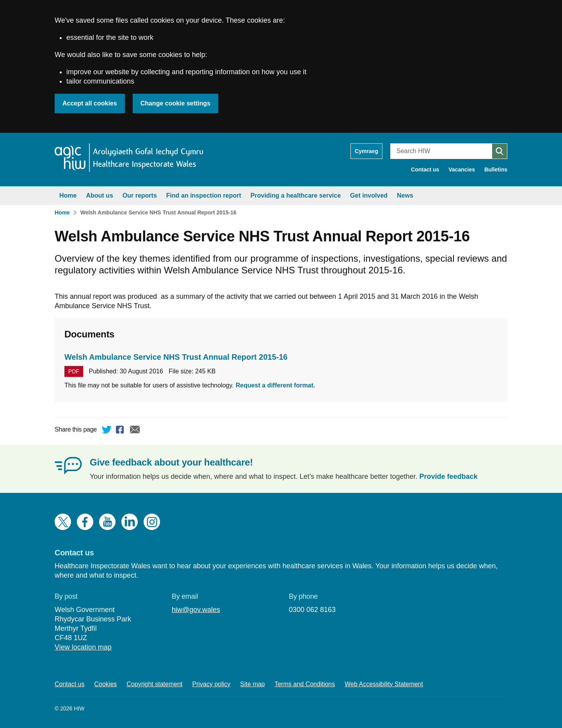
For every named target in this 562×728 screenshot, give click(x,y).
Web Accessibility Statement (384, 684)
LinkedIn (130, 522)
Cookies (106, 684)
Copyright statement (154, 684)
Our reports (140, 195)
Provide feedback (449, 476)
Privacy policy (212, 684)
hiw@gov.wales (196, 610)
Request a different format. (276, 385)
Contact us (425, 170)
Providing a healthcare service (296, 195)
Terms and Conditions (305, 684)
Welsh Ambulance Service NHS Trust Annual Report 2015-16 (158, 212)
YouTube (107, 522)
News (405, 195)
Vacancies (462, 170)
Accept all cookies (90, 103)
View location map (83, 647)
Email (135, 431)
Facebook (121, 431)
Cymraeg (366, 151)
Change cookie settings (176, 103)
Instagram (152, 522)
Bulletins (496, 170)
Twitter (107, 431)
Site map (252, 684)
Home (68, 195)
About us (99, 195)
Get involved (369, 195)
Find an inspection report (204, 195)
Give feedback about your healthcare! (171, 462)
